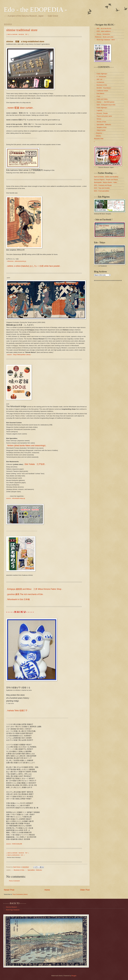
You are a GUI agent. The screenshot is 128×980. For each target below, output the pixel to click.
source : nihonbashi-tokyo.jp (16, 498)
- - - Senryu (98, 119)
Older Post (85, 890)
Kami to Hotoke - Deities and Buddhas (106, 177)
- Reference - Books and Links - (104, 37)
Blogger (74, 976)
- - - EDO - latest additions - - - (104, 31)
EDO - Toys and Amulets (102, 188)
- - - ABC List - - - (99, 79)
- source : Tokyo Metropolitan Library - (19, 355)
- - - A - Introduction (100, 77)
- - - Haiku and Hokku (101, 99)
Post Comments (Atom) (20, 894)
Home (47, 890)
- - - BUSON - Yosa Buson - (103, 88)
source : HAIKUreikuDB (14, 844)
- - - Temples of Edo (100, 127)
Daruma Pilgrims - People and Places (106, 180)
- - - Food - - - (98, 96)
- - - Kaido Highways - (101, 74)
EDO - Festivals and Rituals (103, 185)
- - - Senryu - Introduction (102, 34)
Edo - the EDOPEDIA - (35, 10)
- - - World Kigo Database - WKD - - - (106, 40)
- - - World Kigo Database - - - (13, 910)
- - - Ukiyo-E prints (100, 130)
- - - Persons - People (101, 113)
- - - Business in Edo (18, 870)
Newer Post (9, 890)
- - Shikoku (98, 136)
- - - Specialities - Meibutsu (33, 870)
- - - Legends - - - (99, 110)
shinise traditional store (22, 30)
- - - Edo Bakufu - (100, 93)
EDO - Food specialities (102, 191)
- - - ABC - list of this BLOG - (103, 28)
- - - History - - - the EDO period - (104, 102)
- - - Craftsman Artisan (101, 91)
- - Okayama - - (99, 133)
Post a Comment (14, 881)
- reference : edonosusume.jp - (16, 261)
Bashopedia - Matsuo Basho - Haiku (106, 182)
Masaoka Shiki (99, 139)
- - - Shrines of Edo (100, 122)
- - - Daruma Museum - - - (11, 907)
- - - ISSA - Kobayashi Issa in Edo (105, 105)
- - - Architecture (99, 82)
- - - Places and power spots (103, 116)
